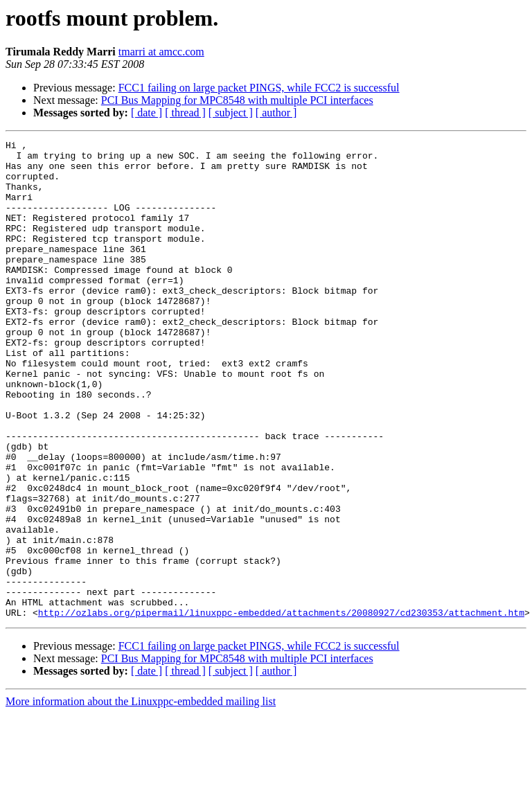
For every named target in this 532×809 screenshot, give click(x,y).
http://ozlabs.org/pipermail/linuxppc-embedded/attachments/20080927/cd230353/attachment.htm (281, 708)
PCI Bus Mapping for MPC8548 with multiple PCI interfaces (237, 100)
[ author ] (276, 113)
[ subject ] (231, 113)
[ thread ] (185, 113)
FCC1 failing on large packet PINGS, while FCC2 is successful (259, 88)
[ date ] (147, 113)
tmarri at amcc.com (161, 52)
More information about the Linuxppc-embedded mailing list (141, 797)
